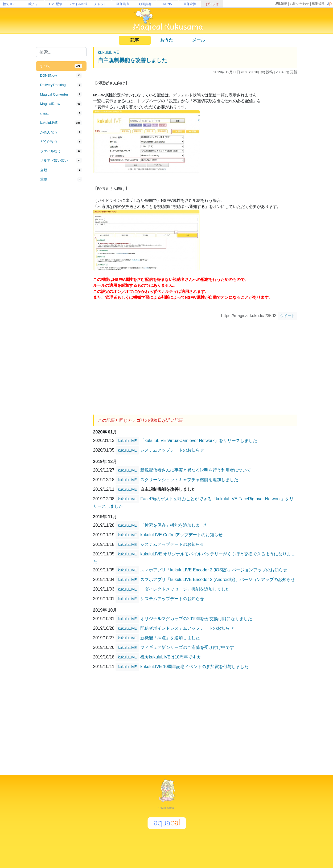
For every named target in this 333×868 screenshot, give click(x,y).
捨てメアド (11, 4)
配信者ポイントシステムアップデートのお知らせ (187, 628)
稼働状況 (318, 4)
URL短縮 (281, 4)
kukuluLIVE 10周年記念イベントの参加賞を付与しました (194, 667)
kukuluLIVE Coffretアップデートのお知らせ (181, 535)
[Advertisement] (61, 272)
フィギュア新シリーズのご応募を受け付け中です (187, 647)
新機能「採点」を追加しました (170, 638)
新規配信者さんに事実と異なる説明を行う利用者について (196, 470)
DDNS (167, 4)
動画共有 (145, 4)
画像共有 (123, 4)
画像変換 (190, 4)
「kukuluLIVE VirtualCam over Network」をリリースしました (199, 441)
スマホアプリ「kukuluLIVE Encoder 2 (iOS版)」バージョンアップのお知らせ (214, 570)
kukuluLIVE (109, 52)
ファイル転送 (78, 4)
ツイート (287, 316)
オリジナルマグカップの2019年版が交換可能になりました (196, 619)
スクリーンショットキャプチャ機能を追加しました (189, 480)
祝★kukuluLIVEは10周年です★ (170, 657)
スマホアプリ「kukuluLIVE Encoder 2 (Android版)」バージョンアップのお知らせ (218, 580)
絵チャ (33, 4)
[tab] (61, 66)
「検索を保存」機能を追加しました (174, 525)
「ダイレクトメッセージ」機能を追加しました (185, 589)
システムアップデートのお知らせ (172, 450)
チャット (100, 4)
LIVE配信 (56, 4)
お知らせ (212, 4)
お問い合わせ (299, 4)
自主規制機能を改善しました (133, 60)
